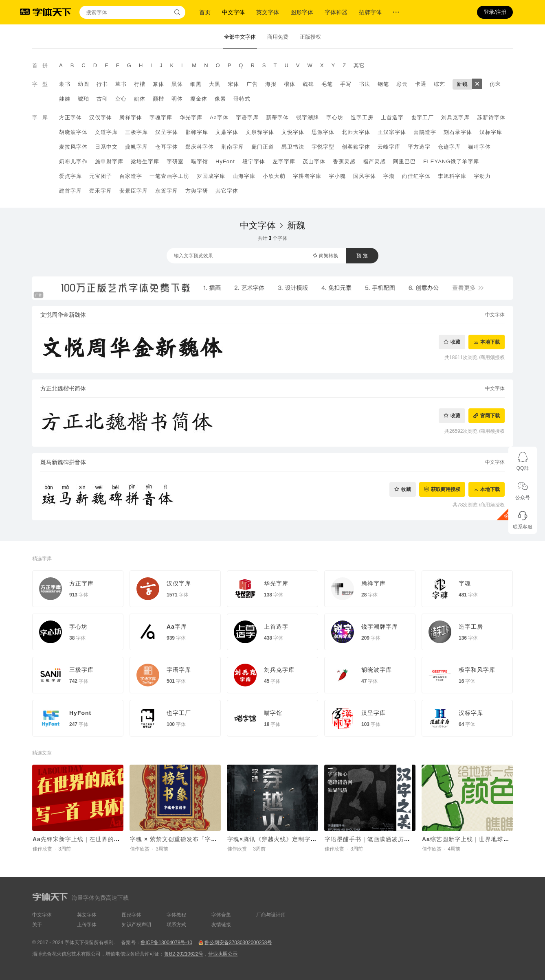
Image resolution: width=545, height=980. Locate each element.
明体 (177, 99)
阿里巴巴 (404, 161)
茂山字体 (314, 161)
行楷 (140, 84)
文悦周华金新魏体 (63, 315)
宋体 (233, 84)
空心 (121, 99)
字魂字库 (161, 117)
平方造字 (419, 147)
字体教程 (176, 915)
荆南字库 (233, 147)
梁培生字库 (145, 161)
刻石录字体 (458, 132)
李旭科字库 (452, 176)
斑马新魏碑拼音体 (63, 462)
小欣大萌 (274, 176)
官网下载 (490, 415)
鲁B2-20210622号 (184, 954)
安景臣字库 (134, 191)
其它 (359, 65)
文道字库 (106, 132)
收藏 (455, 342)
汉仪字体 (101, 117)
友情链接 (221, 925)
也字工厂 (422, 117)
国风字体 (365, 176)
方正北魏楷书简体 (63, 388)
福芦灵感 (374, 161)
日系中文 (106, 147)
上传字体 (87, 925)
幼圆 (84, 84)
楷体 (290, 84)
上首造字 (392, 117)
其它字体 (227, 191)
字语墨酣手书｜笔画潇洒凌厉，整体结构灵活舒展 (392, 839)
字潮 (389, 176)
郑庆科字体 (200, 147)
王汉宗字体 (392, 132)
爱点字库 (70, 176)
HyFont (225, 161)
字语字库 (247, 117)
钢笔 (383, 84)
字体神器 (336, 12)
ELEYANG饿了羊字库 (451, 161)
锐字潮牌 (308, 117)
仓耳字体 (167, 147)
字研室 (175, 161)
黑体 (177, 84)
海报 (271, 84)
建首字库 (70, 191)
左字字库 (284, 161)
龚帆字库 (136, 147)
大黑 (215, 84)
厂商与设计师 (271, 915)
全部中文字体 (240, 37)
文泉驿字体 (260, 132)
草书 (121, 84)
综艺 (440, 84)
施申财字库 (109, 161)
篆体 (158, 84)
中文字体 (233, 12)
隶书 (65, 84)
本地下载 (490, 342)
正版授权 (310, 37)
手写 (346, 84)
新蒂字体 (277, 117)
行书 (102, 84)
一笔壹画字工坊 (169, 176)
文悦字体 (293, 132)
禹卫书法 (293, 147)
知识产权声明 (136, 925)
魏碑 (308, 84)
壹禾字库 (101, 191)
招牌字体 (370, 12)
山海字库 (244, 176)
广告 (252, 84)
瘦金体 (199, 99)
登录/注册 (495, 12)
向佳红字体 (416, 176)
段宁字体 (254, 161)
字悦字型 (323, 147)
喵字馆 (200, 161)
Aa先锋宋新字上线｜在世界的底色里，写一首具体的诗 (107, 839)
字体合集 (221, 915)
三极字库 (136, 132)
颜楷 (158, 99)
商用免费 (278, 37)
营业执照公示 (223, 954)
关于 (37, 925)
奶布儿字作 (73, 161)
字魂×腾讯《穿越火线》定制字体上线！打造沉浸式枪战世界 (309, 839)
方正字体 (70, 117)
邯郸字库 (197, 132)
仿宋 (495, 84)
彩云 (402, 84)
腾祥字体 (131, 117)
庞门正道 (263, 147)
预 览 (362, 256)
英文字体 (268, 12)
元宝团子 (101, 176)
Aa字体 (219, 117)
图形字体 (302, 12)
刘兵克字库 (455, 117)
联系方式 (176, 925)
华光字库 (191, 117)
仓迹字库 (449, 147)
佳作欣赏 (42, 849)
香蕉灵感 (344, 161)
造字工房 (362, 117)
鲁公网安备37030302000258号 (238, 943)
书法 (365, 84)
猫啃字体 (479, 147)
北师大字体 (356, 132)
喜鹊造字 (425, 132)
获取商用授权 (446, 489)
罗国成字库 (211, 176)
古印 (102, 99)
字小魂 (337, 176)
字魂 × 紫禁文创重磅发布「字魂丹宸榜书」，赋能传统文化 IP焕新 (220, 839)
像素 (220, 99)
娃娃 (65, 99)
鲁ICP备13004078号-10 (166, 943)
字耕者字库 (307, 176)
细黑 (196, 84)
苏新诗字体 (491, 117)
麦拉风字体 (73, 147)
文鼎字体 (227, 132)
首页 (205, 12)
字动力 (482, 176)
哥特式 (242, 99)
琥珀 (84, 99)
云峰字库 (389, 147)
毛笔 (327, 84)
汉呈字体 (167, 132)
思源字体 (323, 132)
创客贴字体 (356, 147)
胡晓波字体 (73, 132)
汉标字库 (491, 132)
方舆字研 (197, 191)
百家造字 (131, 176)
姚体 (140, 99)
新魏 (462, 84)
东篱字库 (167, 191)
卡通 (421, 84)
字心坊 (335, 117)
